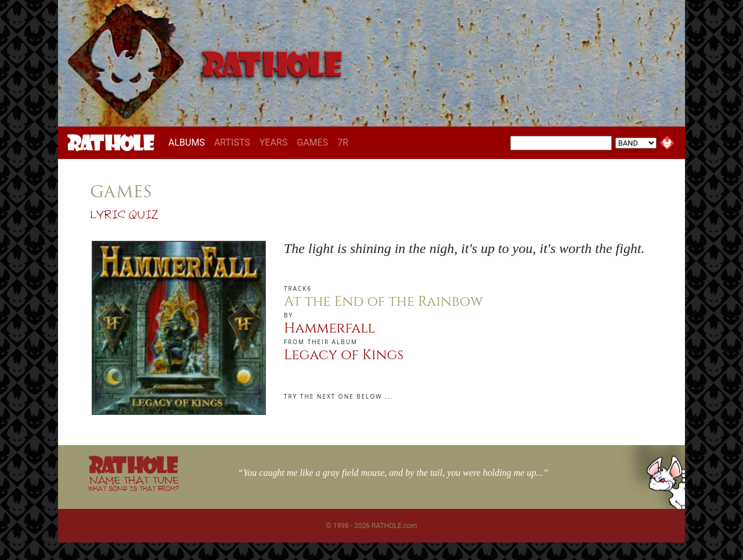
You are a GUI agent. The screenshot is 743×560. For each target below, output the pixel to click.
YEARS (274, 142)
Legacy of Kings (344, 355)
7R (343, 142)
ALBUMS (189, 142)
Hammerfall (329, 328)
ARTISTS (232, 142)
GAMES (312, 142)
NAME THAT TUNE (134, 483)
